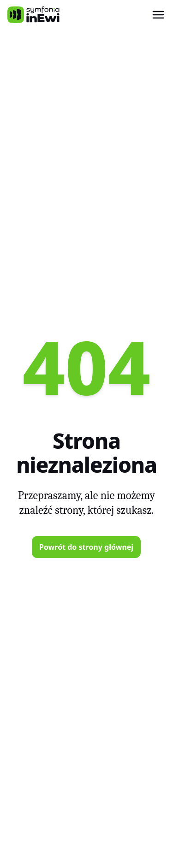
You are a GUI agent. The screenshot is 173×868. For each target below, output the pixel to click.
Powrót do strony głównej (86, 547)
